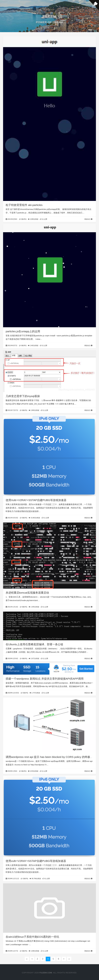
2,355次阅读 (34, 607)
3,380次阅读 (34, 951)
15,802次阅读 (34, 518)
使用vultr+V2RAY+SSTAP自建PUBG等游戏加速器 (36, 861)
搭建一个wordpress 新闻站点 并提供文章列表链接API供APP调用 (45, 679)
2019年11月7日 (12, 951)
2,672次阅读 (34, 659)
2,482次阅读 (33, 346)
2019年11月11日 (12, 879)
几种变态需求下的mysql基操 (23, 396)
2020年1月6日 (11, 771)
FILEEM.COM (46, 973)
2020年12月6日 (12, 659)
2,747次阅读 (35, 693)
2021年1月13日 (12, 607)
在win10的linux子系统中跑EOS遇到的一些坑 (32, 937)
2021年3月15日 (12, 518)
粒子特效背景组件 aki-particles (24, 205)
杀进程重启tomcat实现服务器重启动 (27, 593)
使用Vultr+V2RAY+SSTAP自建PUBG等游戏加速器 (36, 500)
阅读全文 (88, 219)
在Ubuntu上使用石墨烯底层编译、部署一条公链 (34, 644)
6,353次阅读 (33, 771)
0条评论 (23, 219)
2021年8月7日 (11, 346)
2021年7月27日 (12, 410)
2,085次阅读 (33, 219)
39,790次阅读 (35, 879)
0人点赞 (44, 219)
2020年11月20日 (12, 693)
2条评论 (24, 879)
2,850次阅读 (34, 410)
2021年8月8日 (11, 219)
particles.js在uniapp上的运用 (23, 331)
